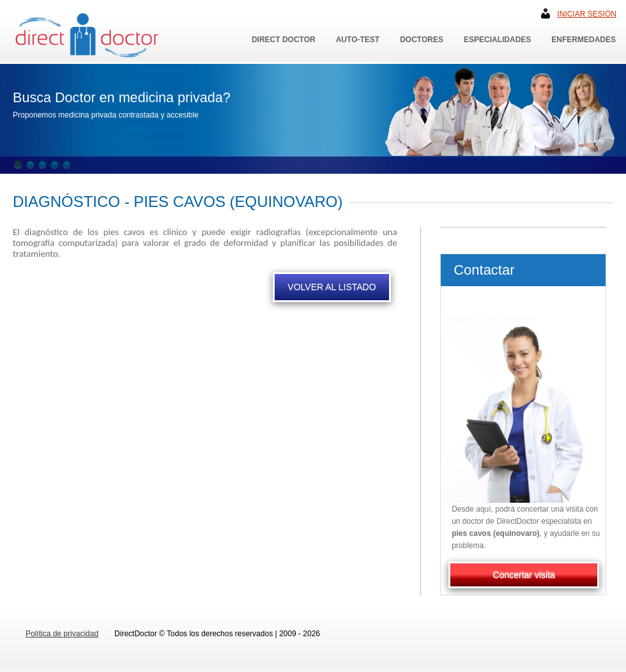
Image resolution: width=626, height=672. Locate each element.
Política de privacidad (62, 634)
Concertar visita (524, 575)
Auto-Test (358, 40)
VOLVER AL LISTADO (332, 287)
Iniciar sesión (587, 14)
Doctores (422, 40)
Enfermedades (584, 40)
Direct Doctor (284, 40)
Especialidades (497, 40)
